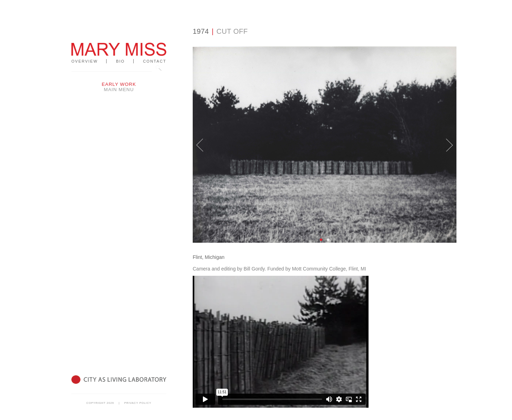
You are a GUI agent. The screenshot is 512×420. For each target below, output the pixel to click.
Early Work (119, 84)
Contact (155, 61)
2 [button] (328, 240)
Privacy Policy (138, 403)
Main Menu (119, 90)
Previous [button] (200, 140)
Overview (85, 61)
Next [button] (449, 140)
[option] (325, 145)
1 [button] (321, 240)
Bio (120, 61)
